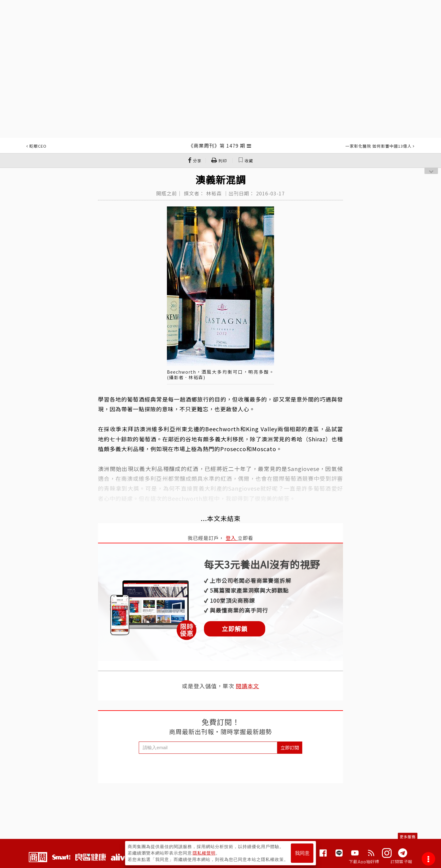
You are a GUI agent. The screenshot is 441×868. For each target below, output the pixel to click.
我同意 (302, 853)
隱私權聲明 (204, 853)
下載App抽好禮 (364, 862)
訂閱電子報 (401, 862)
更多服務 (408, 837)
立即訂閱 (290, 747)
